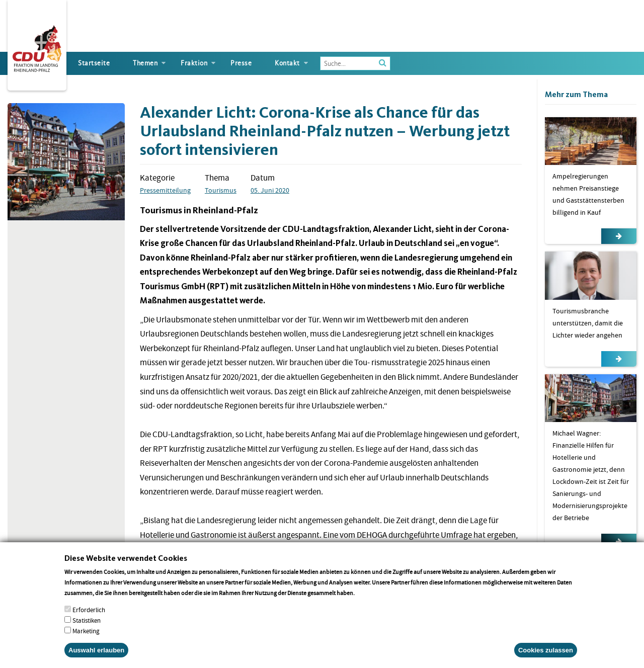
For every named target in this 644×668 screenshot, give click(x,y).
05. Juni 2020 (270, 190)
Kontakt (287, 63)
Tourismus (221, 190)
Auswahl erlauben (96, 657)
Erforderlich (89, 616)
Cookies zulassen (546, 657)
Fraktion (194, 63)
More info (369, 599)
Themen (145, 63)
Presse (241, 63)
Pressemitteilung (165, 190)
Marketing (86, 638)
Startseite (94, 63)
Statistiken (87, 627)
